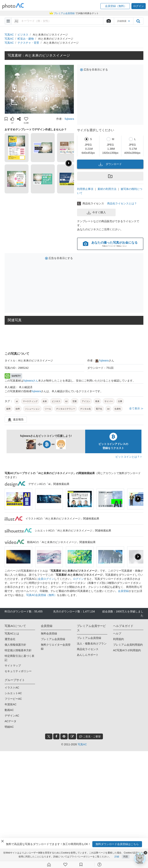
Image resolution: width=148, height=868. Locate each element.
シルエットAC (13, 693)
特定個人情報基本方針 (18, 650)
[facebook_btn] (56, 736)
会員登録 (123, 591)
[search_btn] (138, 21)
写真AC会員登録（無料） (42, 595)
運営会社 (10, 639)
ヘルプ (117, 633)
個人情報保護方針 (15, 645)
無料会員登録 (49, 633)
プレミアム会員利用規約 (128, 645)
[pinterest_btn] (64, 736)
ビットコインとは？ (128, 457)
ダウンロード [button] (110, 164)
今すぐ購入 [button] (96, 213)
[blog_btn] (72, 736)
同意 (126, 857)
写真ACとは (12, 633)
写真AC (9, 35)
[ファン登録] (65, 865)
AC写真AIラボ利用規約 (127, 650)
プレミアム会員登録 (53, 639)
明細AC (9, 727)
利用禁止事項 (85, 189)
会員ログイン (46, 579)
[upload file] (108, 21)
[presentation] (138, 499)
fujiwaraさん (31, 381)
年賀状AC (11, 704)
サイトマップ (13, 666)
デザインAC (12, 716)
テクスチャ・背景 (28, 43)
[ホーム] (49, 865)
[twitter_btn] (49, 736)
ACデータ (11, 721)
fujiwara (69, 119)
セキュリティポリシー (18, 671)
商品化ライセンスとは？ (122, 203)
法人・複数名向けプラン (92, 644)
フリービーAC (13, 699)
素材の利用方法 (107, 189)
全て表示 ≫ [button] (136, 408)
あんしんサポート (88, 655)
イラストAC (12, 688)
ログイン (78, 579)
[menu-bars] (8, 21)
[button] (115, 6)
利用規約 (119, 639)
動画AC (9, 710)
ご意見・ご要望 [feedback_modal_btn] (90, 736)
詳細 (117, 857)
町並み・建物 (26, 39)
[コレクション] (81, 865)
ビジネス (23, 35)
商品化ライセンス (88, 649)
